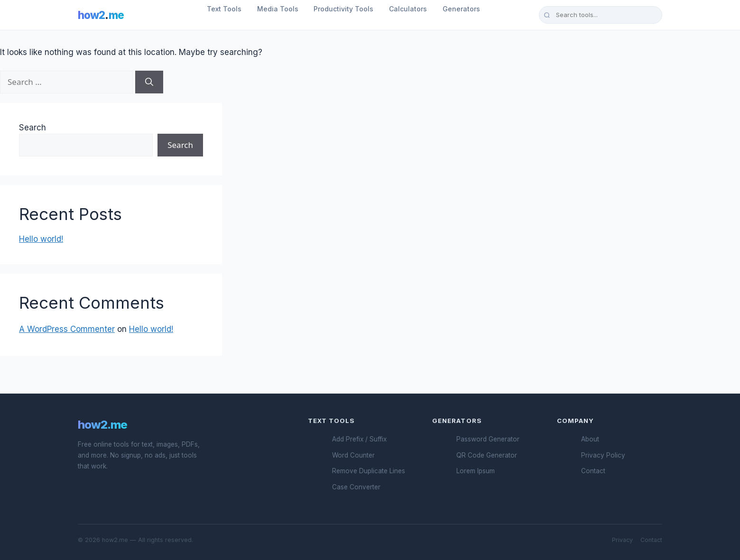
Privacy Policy (603, 455)
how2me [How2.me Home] (101, 15)
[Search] (149, 82)
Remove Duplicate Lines (369, 471)
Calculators (408, 9)
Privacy (622, 540)
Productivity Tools (343, 9)
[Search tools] (601, 15)
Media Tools (278, 9)
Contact (593, 471)
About (590, 439)
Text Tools (224, 9)
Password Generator (488, 439)
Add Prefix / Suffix (359, 439)
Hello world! (41, 239)
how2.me (102, 425)
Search (32, 128)
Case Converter (356, 487)
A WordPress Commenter (67, 329)
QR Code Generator (487, 455)
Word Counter (353, 455)
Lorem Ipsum (476, 471)
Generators (461, 9)
